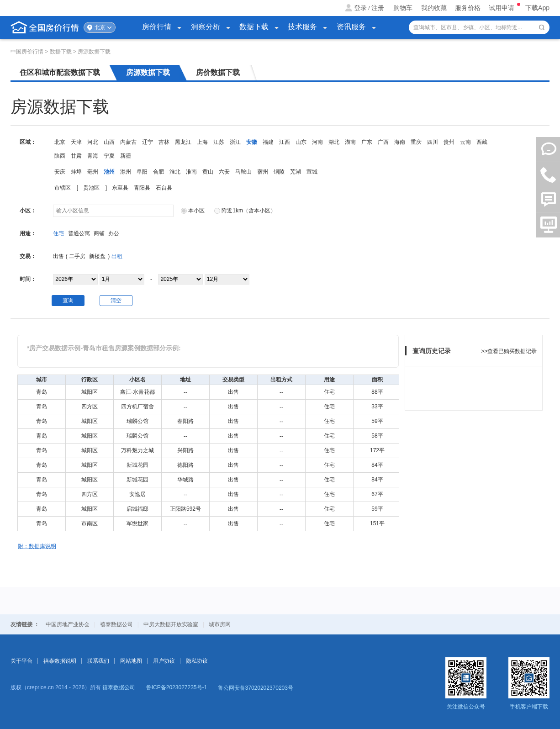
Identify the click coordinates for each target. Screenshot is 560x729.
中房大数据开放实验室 (171, 624)
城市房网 (220, 624)
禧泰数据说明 (60, 661)
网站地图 (131, 661)
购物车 (403, 8)
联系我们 (98, 661)
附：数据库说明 (37, 546)
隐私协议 (197, 661)
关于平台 (21, 661)
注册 (378, 8)
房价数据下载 (218, 72)
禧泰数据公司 (116, 624)
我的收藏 (434, 8)
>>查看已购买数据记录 (509, 351)
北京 (100, 27)
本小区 (193, 211)
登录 (360, 8)
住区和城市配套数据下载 (60, 72)
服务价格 (468, 8)
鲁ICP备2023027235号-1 (177, 687)
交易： (28, 256)
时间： (28, 279)
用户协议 (164, 661)
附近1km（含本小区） (245, 211)
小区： (28, 211)
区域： (28, 142)
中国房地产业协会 (68, 624)
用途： (28, 233)
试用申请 (502, 8)
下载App (537, 8)
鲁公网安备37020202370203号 (256, 688)
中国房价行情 (28, 52)
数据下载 (61, 52)
